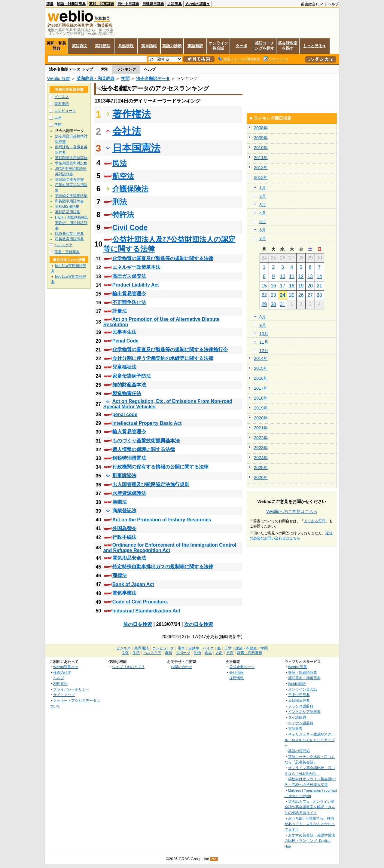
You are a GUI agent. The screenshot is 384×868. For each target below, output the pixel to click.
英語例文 (80, 46)
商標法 (120, 575)
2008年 (261, 128)
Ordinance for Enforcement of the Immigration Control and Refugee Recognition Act (170, 548)
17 (283, 286)
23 (273, 295)
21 (319, 286)
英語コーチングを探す (265, 46)
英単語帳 (149, 46)
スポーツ (183, 653)
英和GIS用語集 (67, 207)
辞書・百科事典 (67, 252)
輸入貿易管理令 (129, 432)
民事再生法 (124, 332)
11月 (264, 342)
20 (310, 286)
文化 (125, 653)
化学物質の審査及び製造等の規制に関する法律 (163, 258)
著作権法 (132, 114)
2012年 (261, 167)
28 (319, 295)
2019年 (261, 408)
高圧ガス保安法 (129, 276)
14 (319, 276)
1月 (263, 188)
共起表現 (126, 46)
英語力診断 (172, 46)
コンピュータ (65, 111)
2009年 (261, 138)
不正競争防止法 (129, 302)
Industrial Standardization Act (146, 611)
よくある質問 (315, 521)
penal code (125, 414)
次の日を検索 (199, 624)
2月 (263, 196)
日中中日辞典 (128, 4)
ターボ (241, 46)
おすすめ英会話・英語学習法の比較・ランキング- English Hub (310, 841)
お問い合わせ (181, 667)
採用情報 (236, 678)
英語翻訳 (195, 46)
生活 (136, 653)
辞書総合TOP (312, 4)
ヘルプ (333, 4)
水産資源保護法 (129, 493)
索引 (105, 69)
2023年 (261, 448)
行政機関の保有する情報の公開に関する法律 (160, 467)
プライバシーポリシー (71, 689)
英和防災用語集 (68, 212)
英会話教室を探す (288, 46)
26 (301, 295)
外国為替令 (124, 528)
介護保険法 (130, 189)
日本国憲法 (136, 148)
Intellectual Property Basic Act (147, 423)
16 (273, 286)
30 (273, 304)
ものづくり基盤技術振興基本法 (146, 441)
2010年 (261, 148)
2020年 (261, 418)
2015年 (261, 368)
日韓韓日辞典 (153, 4)
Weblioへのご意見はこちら (292, 511)
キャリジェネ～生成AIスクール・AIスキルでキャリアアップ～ (310, 740)
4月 (263, 213)
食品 (208, 653)
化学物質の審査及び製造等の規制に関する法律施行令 (170, 350)
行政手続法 (124, 537)
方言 (230, 653)
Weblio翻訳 (297, 684)
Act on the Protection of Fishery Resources (162, 520)
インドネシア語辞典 (304, 712)
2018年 (261, 398)
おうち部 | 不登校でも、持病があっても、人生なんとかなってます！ (310, 824)
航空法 (123, 176)
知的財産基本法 (129, 385)
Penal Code (125, 341)
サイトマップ (64, 695)
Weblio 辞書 (59, 78)
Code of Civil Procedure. (140, 602)
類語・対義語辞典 (71, 4)
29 (264, 304)
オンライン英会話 (218, 46)
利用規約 (60, 684)
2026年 (261, 477)
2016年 (261, 378)
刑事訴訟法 (124, 475)
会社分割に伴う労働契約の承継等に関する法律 (163, 358)
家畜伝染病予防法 (132, 376)
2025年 (261, 468)
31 (283, 304)
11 (292, 276)
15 (264, 286)
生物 (197, 653)
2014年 (261, 358)
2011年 (261, 158)
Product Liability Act (136, 285)
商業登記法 (124, 511)
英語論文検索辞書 (69, 179)
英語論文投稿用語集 (71, 196)
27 (310, 295)
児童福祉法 (124, 367)
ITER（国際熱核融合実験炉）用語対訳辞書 (72, 223)
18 (292, 286)
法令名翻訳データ (153, 78)
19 (301, 286)
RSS (214, 859)
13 (310, 276)
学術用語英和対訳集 (71, 163)
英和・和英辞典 (102, 4)
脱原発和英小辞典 (69, 234)
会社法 (127, 131)
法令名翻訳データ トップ (71, 69)
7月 (263, 238)
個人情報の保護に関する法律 (144, 449)
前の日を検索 (138, 624)
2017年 (261, 388)
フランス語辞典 (301, 706)
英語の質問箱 (299, 751)
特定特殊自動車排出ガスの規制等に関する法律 (163, 567)
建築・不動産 (246, 648)
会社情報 (236, 672)
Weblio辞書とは (66, 667)
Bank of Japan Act (133, 584)
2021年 (261, 428)
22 (264, 295)
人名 (219, 653)
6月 (263, 230)
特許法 (123, 215)
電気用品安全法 (129, 558)
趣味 (169, 653)
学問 (125, 78)
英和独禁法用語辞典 (71, 158)
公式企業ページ (242, 667)
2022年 (261, 438)
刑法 (120, 202)
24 (283, 295)
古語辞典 (175, 4)
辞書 (50, 4)
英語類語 (103, 46)
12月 (264, 351)
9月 (263, 325)
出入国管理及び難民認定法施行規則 (151, 485)
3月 (263, 205)
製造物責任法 (127, 393)
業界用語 (62, 104)
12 (301, 276)
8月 (263, 317)
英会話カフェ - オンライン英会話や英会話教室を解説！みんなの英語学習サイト (310, 807)
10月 (264, 334)
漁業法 (120, 502)
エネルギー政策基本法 (136, 267)
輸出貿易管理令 (129, 294)
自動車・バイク (201, 648)
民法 (120, 163)
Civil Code (130, 227)
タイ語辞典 (297, 717)
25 (292, 295)
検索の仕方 (62, 672)
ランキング (126, 69)
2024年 (261, 458)
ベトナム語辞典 (301, 723)
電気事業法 (124, 593)
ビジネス (62, 97)
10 (283, 276)
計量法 (120, 311)
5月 (263, 222)
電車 (181, 648)
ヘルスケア (63, 245)
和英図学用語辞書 (69, 201)
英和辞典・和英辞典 (96, 78)
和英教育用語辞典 (69, 239)
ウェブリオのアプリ (128, 667)
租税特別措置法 (129, 458)
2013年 (261, 177)
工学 (58, 118)
